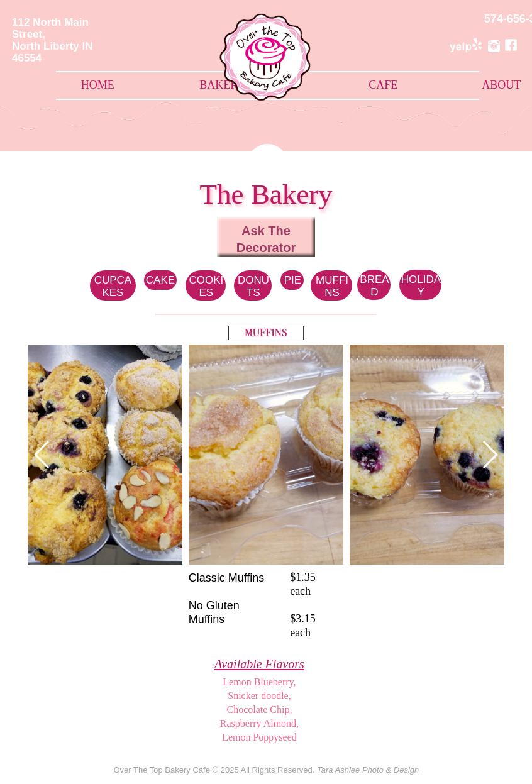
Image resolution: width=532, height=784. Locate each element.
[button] (490, 455)
